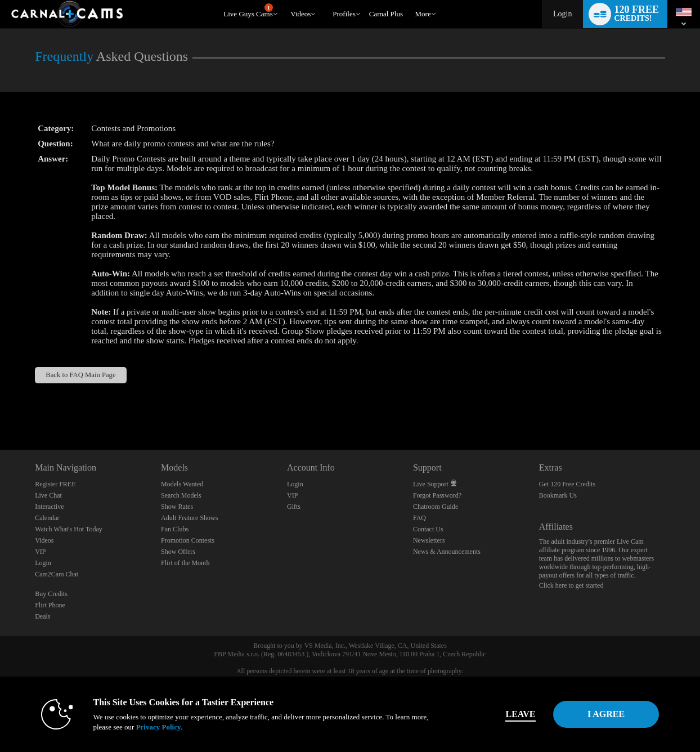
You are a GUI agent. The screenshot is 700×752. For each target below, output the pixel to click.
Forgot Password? (437, 495)
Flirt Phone (50, 605)
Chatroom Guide (436, 507)
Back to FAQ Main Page (80, 375)
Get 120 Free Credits (567, 484)
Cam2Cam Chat (57, 574)
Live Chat (48, 495)
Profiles (344, 14)
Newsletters (429, 540)
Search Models (181, 495)
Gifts (294, 507)
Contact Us (428, 529)
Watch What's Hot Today (69, 529)
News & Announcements (447, 552)
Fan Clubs (175, 529)
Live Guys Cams (248, 11)
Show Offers (178, 552)
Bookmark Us (558, 495)
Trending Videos (286, 0)
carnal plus (386, 14)
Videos (300, 14)
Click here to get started (571, 585)
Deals (42, 616)
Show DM (0, 408)
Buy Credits (51, 594)
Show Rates (177, 507)
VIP (40, 552)
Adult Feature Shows (189, 518)
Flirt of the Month (185, 563)
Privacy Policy (145, 727)
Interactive (49, 507)
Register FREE (55, 484)
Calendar (47, 518)
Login (562, 14)
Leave (507, 714)
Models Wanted (182, 484)
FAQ (419, 518)
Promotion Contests (188, 540)
